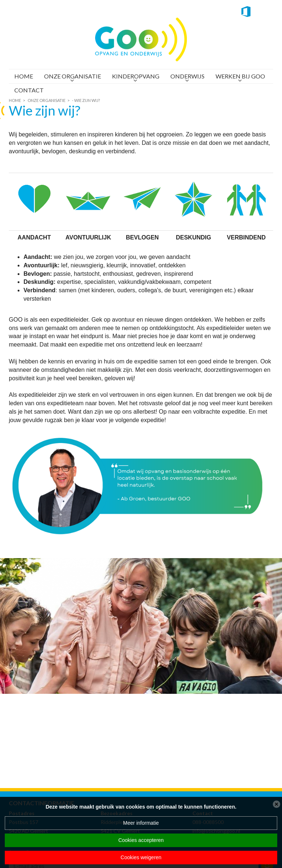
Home (24, 76)
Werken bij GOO (240, 76)
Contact (29, 90)
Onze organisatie (73, 76)
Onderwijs (187, 76)
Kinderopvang (136, 76)
